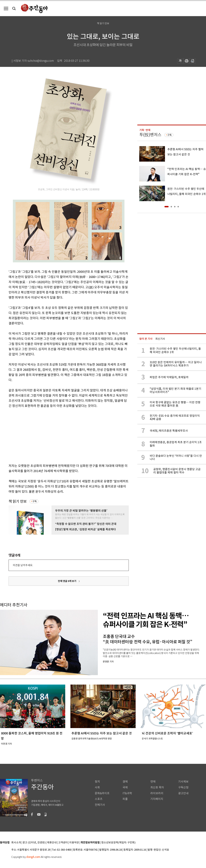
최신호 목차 (157, 787)
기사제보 (183, 782)
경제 (125, 782)
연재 (153, 782)
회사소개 (16, 843)
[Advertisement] (60, 435)
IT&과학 (127, 793)
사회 (97, 787)
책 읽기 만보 (18, 501)
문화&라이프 (102, 793)
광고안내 (183, 793)
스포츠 (99, 799)
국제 (125, 787)
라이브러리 (157, 793)
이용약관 (74, 843)
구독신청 (183, 787)
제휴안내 (52, 843)
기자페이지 (157, 799)
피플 (125, 799)
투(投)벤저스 (150, 135)
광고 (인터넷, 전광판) (34, 843)
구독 (35, 501)
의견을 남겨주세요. (23, 565)
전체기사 (100, 805)
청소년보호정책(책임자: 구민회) (118, 843)
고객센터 (63, 843)
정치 (97, 782)
